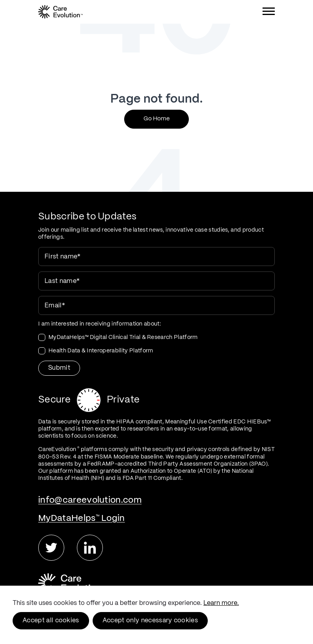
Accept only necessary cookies (150, 621)
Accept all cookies (51, 621)
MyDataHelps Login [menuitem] (82, 518)
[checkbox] (156, 344)
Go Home (156, 119)
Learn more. (221, 603)
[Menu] (269, 13)
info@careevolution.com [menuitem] (90, 500)
